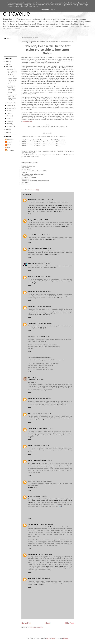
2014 (7, 132)
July (9, 113)
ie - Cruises (11, 150)
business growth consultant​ (36, 585)
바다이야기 (51, 365)
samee (30, 445)
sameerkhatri (32, 428)
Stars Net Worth (33, 487)
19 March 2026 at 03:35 (43, 578)
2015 (7, 130)
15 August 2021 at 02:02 (41, 220)
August (9, 111)
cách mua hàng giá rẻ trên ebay (44, 209)
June (9, 116)
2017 (7, 64)
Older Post (69, 623)
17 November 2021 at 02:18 (41, 445)
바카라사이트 (42, 341)
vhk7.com (46, 420)
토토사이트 (43, 328)
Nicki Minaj (66, 226)
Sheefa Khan (32, 481)
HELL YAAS (32, 413)
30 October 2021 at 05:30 (43, 398)
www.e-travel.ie (27, 121)
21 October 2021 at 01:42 (44, 323)
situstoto (31, 235)
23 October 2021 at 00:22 (44, 337)
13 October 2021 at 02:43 (43, 306)
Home (48, 623)
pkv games (31, 437)
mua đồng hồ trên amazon (54, 206)
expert (9, 147)
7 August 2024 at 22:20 (46, 524)
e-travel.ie (16, 13)
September (11, 108)
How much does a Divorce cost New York (42, 501)
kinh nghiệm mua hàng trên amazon (59, 208)
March (9, 124)
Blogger (65, 638)
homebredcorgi (51, 638)
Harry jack (31, 248)
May (9, 119)
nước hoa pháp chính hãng (36, 208)
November (11, 103)
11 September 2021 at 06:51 (43, 263)
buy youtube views (34, 463)
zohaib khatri (32, 323)
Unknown (10, 142)
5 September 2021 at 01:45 (43, 248)
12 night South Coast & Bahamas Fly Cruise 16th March (11, 89)
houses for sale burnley (50, 240)
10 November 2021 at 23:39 (45, 428)
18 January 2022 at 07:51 (45, 460)
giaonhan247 (32, 199)
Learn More (45, 10)
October (10, 106)
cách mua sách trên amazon (52, 211)
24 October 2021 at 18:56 (36, 380)
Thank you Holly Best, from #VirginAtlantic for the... (12, 97)
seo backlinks (32, 460)
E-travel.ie (10, 139)
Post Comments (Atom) (37, 627)
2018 (7, 62)
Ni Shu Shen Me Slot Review (41, 315)
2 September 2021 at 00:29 (42, 235)
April (9, 121)
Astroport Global (33, 524)
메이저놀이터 (58, 298)
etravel (9, 145)
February (10, 126)
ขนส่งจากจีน (53, 268)
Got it (53, 10)
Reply (30, 214)
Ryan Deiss (31, 578)
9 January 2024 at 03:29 (40, 496)
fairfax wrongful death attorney (54, 566)
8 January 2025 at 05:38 (45, 554)
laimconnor (31, 291)
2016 (7, 67)
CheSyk (30, 220)
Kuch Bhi (31, 263)
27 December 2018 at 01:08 (45, 199)
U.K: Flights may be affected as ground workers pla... (12, 74)
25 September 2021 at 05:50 (42, 276)
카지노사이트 (32, 378)
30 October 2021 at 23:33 (43, 413)
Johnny (30, 276)
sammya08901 (32, 554)
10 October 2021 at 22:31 (43, 291)
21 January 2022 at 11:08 (44, 481)
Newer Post (26, 623)
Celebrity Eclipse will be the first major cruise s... (12, 81)
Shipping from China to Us (51, 255)
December (11, 69)
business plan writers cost (59, 405)
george (30, 496)
